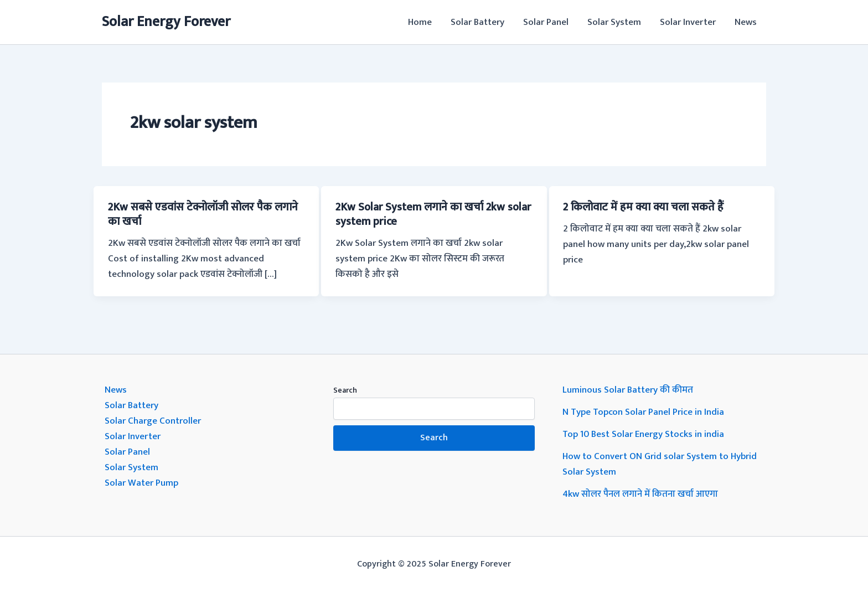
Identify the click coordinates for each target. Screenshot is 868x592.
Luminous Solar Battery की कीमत (628, 390)
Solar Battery (477, 22)
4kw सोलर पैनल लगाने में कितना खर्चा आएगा (640, 494)
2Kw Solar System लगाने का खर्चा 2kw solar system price (433, 214)
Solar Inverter (688, 22)
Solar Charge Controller (153, 421)
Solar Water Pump (141, 483)
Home (420, 22)
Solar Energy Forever (166, 22)
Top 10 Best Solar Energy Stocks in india (643, 434)
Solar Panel (546, 22)
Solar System (614, 22)
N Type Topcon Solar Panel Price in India (643, 412)
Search (345, 390)
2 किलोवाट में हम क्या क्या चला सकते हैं (643, 207)
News (746, 22)
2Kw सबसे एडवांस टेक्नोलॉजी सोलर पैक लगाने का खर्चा (203, 214)
